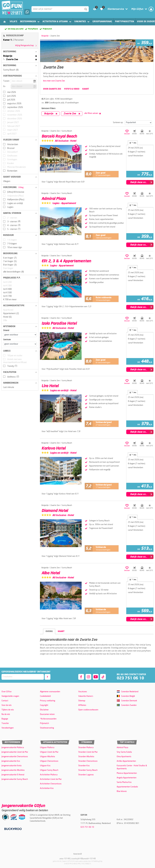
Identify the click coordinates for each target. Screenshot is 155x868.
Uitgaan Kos (45, 766)
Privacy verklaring (48, 701)
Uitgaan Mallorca (47, 748)
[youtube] (96, 677)
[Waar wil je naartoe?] (60, 9)
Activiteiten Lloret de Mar (51, 779)
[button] (20, 52)
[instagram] (88, 677)
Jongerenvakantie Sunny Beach (15, 779)
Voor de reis (7, 705)
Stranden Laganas (86, 775)
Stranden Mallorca (86, 748)
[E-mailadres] (23, 677)
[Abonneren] (48, 677)
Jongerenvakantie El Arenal (13, 775)
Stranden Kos (84, 766)
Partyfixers (33, 29)
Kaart (61, 631)
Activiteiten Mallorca (49, 775)
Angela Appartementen (127, 778)
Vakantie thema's (86, 696)
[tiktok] (103, 677)
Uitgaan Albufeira (47, 757)
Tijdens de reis (8, 710)
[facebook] (81, 677)
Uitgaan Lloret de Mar (49, 752)
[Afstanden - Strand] (20, 335)
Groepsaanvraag (102, 22)
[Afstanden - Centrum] (20, 344)
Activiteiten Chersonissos (51, 784)
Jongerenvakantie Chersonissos (15, 757)
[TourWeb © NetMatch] (78, 854)
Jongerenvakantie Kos (11, 761)
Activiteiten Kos (47, 788)
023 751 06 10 (130, 678)
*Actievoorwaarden (48, 719)
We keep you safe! (16, 29)
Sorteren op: (118, 123)
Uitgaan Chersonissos (49, 761)
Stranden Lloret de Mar (88, 752)
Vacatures (83, 692)
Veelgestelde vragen (10, 696)
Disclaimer (44, 710)
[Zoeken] (86, 9)
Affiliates (82, 705)
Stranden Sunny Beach (88, 770)
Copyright (44, 705)
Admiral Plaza (122, 748)
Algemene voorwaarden (50, 692)
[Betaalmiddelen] (13, 829)
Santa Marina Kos (124, 782)
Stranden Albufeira (86, 757)
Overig (49, 631)
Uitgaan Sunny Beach (49, 770)
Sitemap (82, 701)
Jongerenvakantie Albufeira (13, 770)
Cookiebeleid (45, 696)
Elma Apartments (124, 757)
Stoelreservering (47, 728)
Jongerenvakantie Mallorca (13, 748)
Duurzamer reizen (47, 714)
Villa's (13, 22)
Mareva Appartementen (127, 773)
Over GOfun (7, 692)
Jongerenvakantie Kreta (12, 766)
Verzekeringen (8, 728)
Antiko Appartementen (126, 761)
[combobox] (60, 9)
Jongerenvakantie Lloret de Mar (15, 752)
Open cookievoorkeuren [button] (88, 710)
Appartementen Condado (127, 787)
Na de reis (6, 714)
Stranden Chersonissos (88, 761)
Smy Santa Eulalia (124, 752)
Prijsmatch (47, 29)
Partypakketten (124, 22)
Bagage (5, 719)
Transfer (5, 723)
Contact (5, 701)
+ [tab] (133, 143)
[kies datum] (24, 81)
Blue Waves (122, 791)
